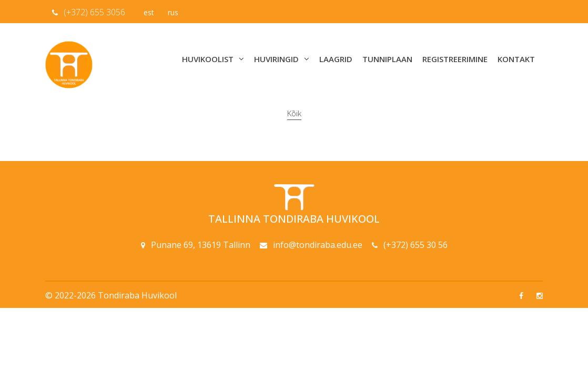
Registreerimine (455, 59)
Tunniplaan (387, 59)
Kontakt (516, 59)
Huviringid (282, 59)
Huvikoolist (213, 59)
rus (173, 12)
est (149, 12)
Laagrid (336, 59)
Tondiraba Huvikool (137, 295)
